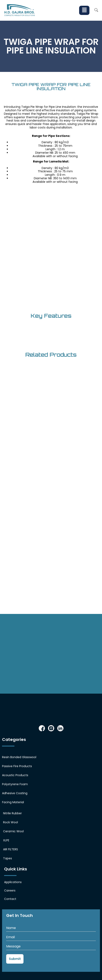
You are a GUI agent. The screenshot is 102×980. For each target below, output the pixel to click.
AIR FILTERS (11, 849)
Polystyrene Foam (15, 784)
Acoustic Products (15, 775)
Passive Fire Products (17, 766)
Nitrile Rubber (12, 813)
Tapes (8, 858)
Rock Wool (11, 822)
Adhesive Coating (15, 793)
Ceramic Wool (13, 831)
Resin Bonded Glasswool (19, 757)
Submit (15, 959)
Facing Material (13, 802)
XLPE (6, 840)
